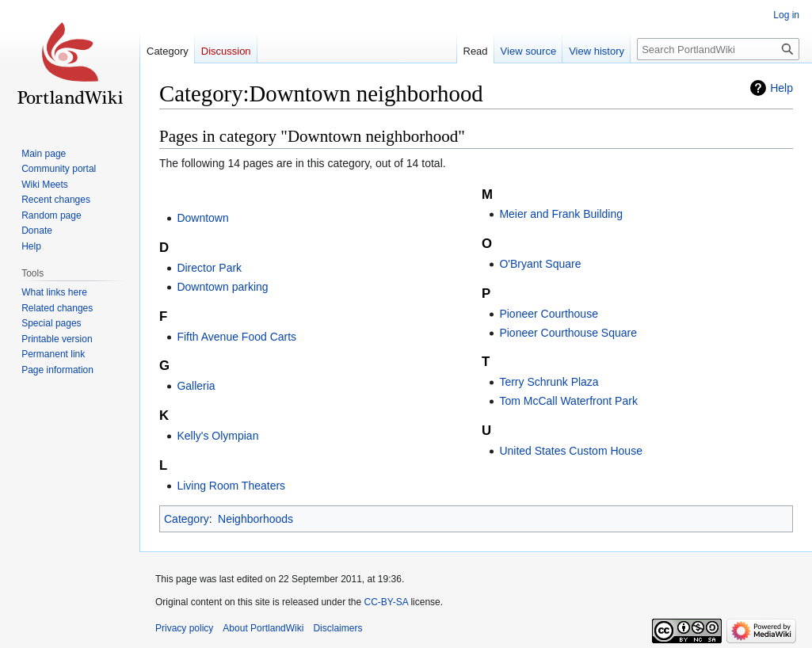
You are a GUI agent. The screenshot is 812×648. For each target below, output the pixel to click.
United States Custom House (571, 451)
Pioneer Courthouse (549, 314)
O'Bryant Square (540, 264)
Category (187, 519)
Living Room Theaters (231, 486)
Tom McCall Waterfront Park (568, 401)
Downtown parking (222, 287)
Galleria (196, 386)
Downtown (202, 218)
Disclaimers (337, 628)
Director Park (209, 268)
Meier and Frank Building (561, 214)
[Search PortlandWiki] (718, 49)
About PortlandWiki (263, 628)
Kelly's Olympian (217, 436)
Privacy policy (184, 628)
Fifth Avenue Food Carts (236, 337)
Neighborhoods (255, 519)
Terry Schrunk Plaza (549, 382)
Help (782, 88)
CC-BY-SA (386, 602)
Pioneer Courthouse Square (568, 333)
